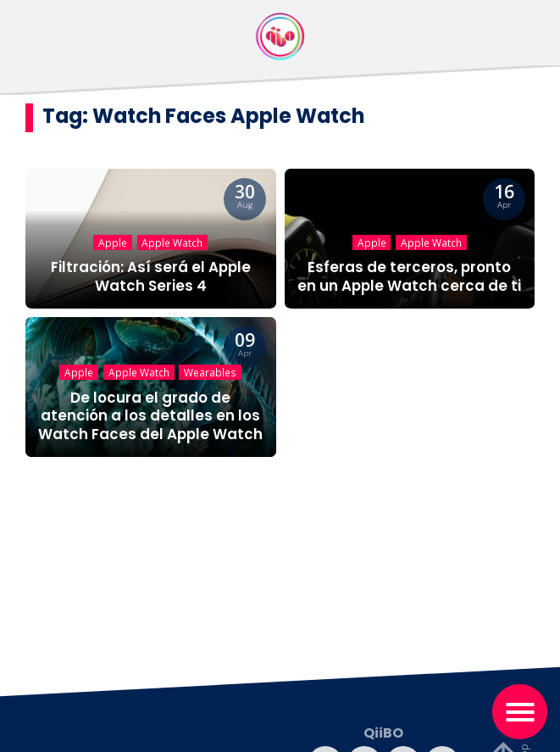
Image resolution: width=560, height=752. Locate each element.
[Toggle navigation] (520, 712)
